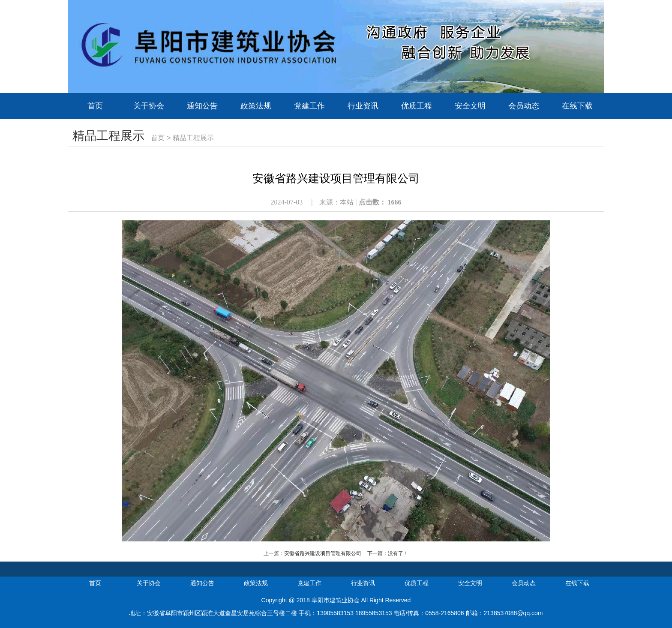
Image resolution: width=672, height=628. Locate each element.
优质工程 (417, 106)
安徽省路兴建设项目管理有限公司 (323, 553)
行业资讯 (363, 106)
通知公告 (202, 106)
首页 (95, 106)
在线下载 (577, 106)
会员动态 (524, 106)
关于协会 (149, 106)
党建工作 (309, 106)
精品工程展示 (193, 138)
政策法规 (256, 106)
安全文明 (470, 106)
